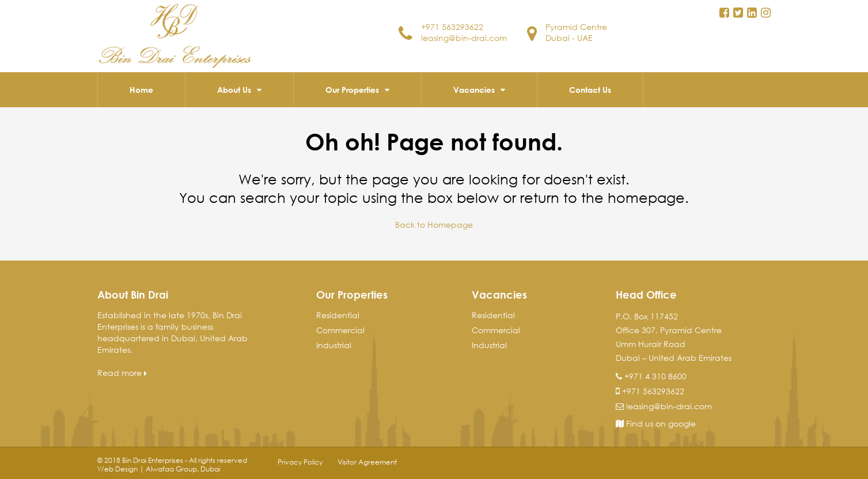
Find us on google (656, 423)
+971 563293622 (452, 27)
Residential (338, 315)
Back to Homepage (434, 225)
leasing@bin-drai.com (464, 38)
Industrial (334, 345)
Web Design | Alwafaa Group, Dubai (159, 469)
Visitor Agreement (367, 462)
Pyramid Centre (576, 27)
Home (141, 90)
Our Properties (352, 90)
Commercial (340, 330)
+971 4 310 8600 (655, 376)
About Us (234, 90)
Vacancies (474, 90)
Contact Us (590, 90)
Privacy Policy (300, 462)
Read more (122, 373)
